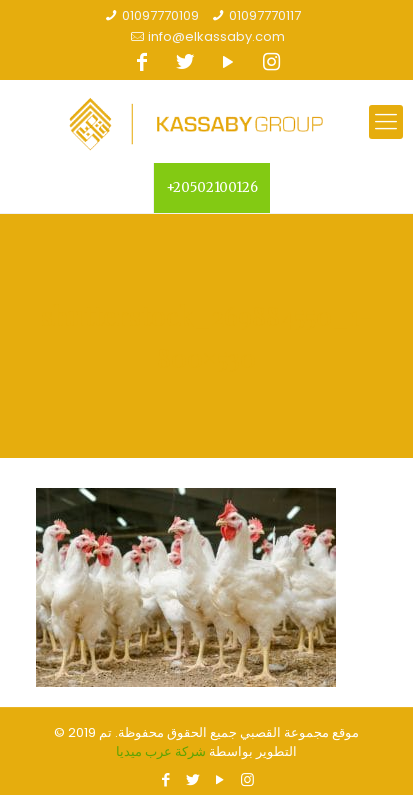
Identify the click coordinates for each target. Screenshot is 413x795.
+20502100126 (212, 187)
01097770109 (160, 15)
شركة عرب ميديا (161, 751)
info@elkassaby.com (216, 36)
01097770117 (265, 15)
